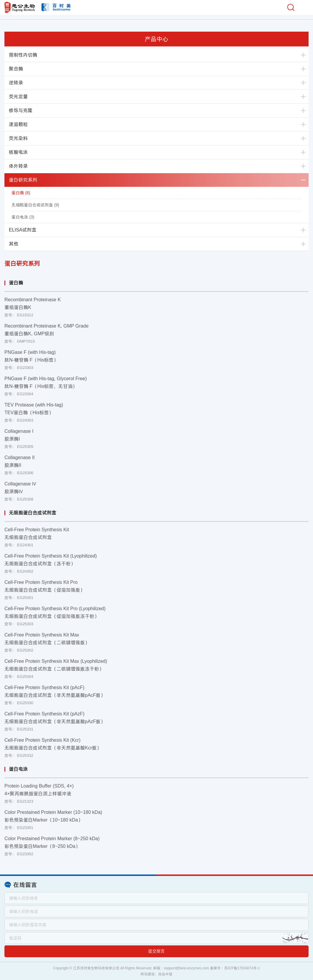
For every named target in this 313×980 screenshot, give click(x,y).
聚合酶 (16, 69)
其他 (14, 244)
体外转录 (18, 166)
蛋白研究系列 (23, 180)
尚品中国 (165, 974)
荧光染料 (18, 138)
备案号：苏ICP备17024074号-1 (235, 968)
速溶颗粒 (18, 124)
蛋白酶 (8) (21, 193)
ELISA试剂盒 (23, 230)
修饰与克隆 (21, 110)
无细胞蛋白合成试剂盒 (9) (35, 205)
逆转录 (16, 83)
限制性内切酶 (23, 55)
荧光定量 (18, 97)
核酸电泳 (18, 152)
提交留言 (156, 951)
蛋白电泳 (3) (23, 217)
